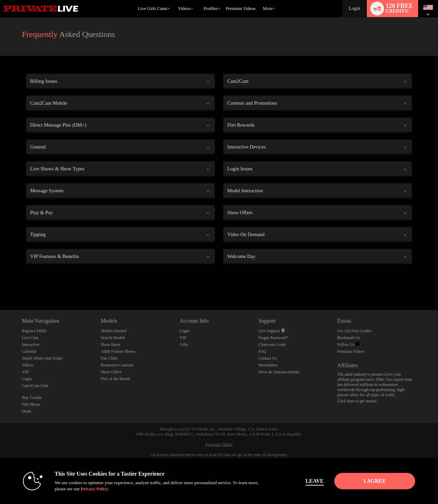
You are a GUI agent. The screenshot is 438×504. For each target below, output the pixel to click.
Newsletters (268, 365)
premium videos (241, 8)
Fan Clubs (109, 358)
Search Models (113, 338)
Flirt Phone (31, 404)
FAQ (262, 351)
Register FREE (34, 331)
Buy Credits (32, 398)
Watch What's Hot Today (42, 358)
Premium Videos (351, 351)
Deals (27, 411)
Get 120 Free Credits (355, 331)
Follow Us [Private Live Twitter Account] (349, 345)
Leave (315, 481)
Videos (184, 8)
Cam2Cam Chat (35, 386)
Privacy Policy (94, 489)
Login (354, 8)
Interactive (31, 345)
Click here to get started (357, 401)
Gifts (184, 345)
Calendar (29, 351)
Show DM (0, 285)
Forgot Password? (273, 338)
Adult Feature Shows (118, 351)
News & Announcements (279, 372)
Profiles (210, 8)
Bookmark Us (349, 338)
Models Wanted (113, 331)
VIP (25, 372)
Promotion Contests (117, 365)
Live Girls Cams (153, 8)
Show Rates (110, 345)
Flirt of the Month (115, 379)
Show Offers (111, 372)
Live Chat (30, 338)
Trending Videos (175, 0)
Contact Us (268, 358)
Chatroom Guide (272, 345)
